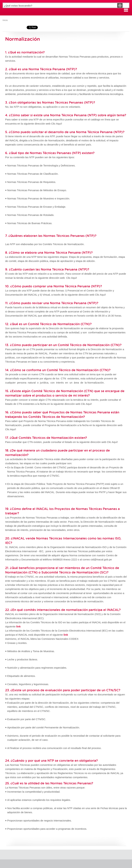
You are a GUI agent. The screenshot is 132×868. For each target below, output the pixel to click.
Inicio (5, 20)
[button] (126, 9)
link (66, 635)
